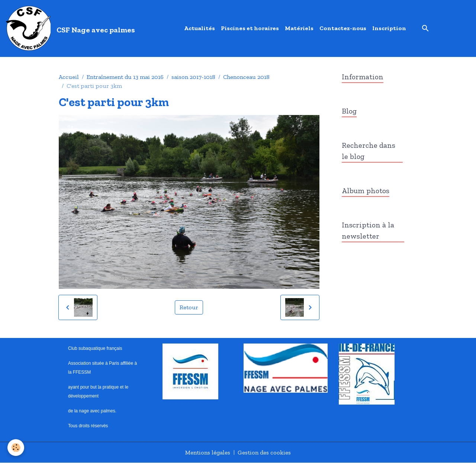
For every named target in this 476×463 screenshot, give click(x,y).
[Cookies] (16, 448)
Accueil (69, 77)
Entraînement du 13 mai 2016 (125, 77)
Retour (189, 307)
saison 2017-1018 (193, 77)
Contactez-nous (343, 28)
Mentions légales (208, 452)
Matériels (299, 28)
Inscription (389, 28)
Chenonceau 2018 (246, 77)
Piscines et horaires (250, 28)
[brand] (72, 28)
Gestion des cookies (264, 452)
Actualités (200, 28)
